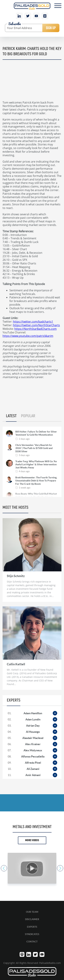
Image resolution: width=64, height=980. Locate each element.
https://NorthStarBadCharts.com (35, 329)
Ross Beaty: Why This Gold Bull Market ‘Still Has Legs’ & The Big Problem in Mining (36, 497)
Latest (11, 416)
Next (60, 868)
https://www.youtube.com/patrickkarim (28, 336)
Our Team (32, 912)
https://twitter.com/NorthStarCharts (36, 325)
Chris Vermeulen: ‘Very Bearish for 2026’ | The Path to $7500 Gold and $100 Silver (34, 448)
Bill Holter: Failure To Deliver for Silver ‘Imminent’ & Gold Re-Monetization (36, 433)
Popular (28, 416)
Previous (4, 868)
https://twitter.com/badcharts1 (33, 321)
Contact (32, 942)
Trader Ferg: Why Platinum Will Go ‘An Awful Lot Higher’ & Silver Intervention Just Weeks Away (36, 464)
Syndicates (32, 934)
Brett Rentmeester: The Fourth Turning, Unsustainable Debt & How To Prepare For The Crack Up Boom (36, 481)
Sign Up (51, 28)
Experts (32, 927)
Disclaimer (32, 919)
